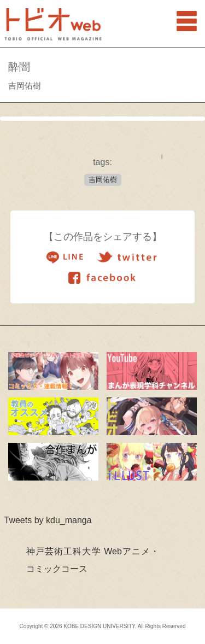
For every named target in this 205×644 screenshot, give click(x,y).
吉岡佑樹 (103, 180)
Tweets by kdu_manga (48, 520)
